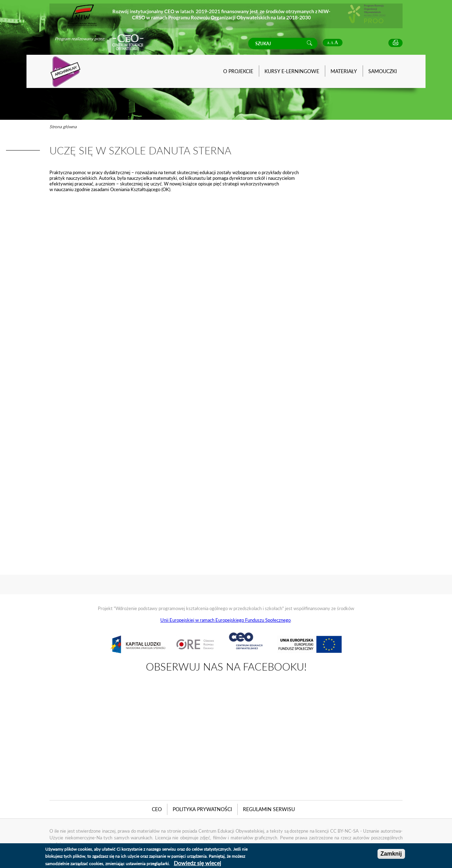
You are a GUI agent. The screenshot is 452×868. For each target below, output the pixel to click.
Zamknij (391, 854)
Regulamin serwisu (269, 809)
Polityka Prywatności (202, 809)
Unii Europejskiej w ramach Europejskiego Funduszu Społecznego (225, 620)
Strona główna (63, 127)
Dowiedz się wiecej (197, 863)
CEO (157, 809)
